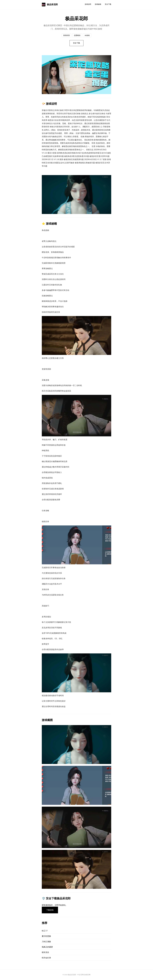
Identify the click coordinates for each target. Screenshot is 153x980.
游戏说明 (88, 4)
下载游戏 (50, 910)
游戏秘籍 (98, 4)
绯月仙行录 (46, 958)
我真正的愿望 (47, 947)
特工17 (45, 931)
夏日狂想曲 (46, 937)
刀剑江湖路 (46, 942)
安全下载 (108, 4)
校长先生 (45, 953)
